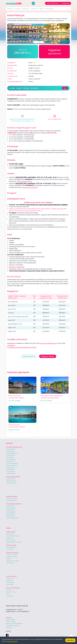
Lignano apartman (12, 483)
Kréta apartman (11, 510)
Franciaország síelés (13, 588)
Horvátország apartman (14, 447)
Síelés (8, 528)
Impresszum (9, 628)
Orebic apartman (11, 449)
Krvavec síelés (10, 583)
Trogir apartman (11, 471)
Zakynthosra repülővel (24, 181)
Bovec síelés (10, 585)
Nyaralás (17, 9)
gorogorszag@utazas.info (48, 343)
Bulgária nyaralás (12, 496)
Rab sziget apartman (12, 453)
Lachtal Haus (10, 538)
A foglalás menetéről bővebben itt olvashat (22, 347)
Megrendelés (48, 356)
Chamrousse (10, 596)
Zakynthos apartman (12, 518)
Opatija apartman (11, 473)
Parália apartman (11, 512)
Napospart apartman (12, 499)
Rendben (70, 640)
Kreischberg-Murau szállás (14, 542)
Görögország (25, 9)
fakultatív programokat (17, 267)
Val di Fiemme (10, 563)
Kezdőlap (10, 9)
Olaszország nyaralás (13, 477)
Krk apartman (10, 457)
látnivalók (34, 88)
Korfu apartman (11, 514)
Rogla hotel (9, 580)
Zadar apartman (11, 469)
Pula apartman (10, 461)
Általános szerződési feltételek (14, 624)
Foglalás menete (10, 620)
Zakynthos (34, 9)
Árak (65, 88)
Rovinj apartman (11, 459)
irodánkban (11, 345)
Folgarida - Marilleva (12, 557)
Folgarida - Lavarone (12, 555)
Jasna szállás (10, 549)
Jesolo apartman (11, 479)
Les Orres (9, 590)
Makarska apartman (12, 465)
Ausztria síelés (11, 532)
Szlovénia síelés (11, 576)
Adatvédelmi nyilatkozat (13, 626)
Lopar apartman (11, 455)
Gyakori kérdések (11, 622)
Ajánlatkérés (29, 356)
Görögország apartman (14, 504)
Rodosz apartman (11, 508)
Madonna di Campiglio (13, 561)
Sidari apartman (11, 516)
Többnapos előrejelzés (38, 25)
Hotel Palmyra (50, 9)
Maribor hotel (10, 578)
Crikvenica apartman (12, 463)
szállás (12, 88)
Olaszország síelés (12, 553)
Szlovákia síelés (11, 545)
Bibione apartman (11, 481)
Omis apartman (11, 467)
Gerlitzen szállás (11, 540)
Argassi (42, 9)
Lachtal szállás (10, 534)
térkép (26, 88)
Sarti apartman (10, 506)
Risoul (8, 594)
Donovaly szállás (11, 547)
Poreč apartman (11, 451)
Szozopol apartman (12, 500)
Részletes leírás (12, 641)
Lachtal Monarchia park (13, 536)
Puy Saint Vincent (11, 592)
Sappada (9, 559)
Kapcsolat (9, 618)
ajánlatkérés (54, 51)
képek (19, 88)
